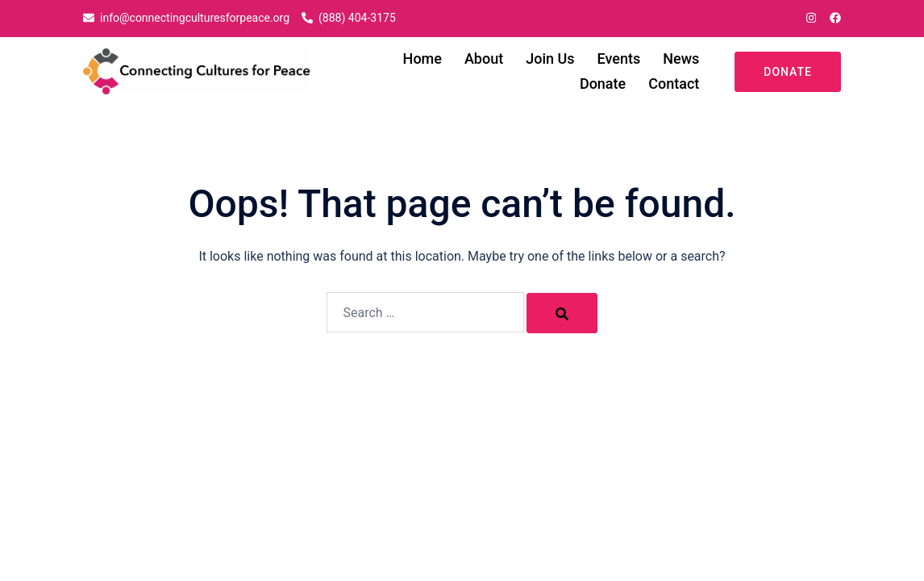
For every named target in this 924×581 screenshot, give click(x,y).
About (484, 59)
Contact (674, 84)
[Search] (562, 313)
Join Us (550, 59)
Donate (603, 84)
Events (619, 59)
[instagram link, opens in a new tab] (810, 18)
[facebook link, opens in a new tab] (835, 18)
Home (422, 59)
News (681, 59)
